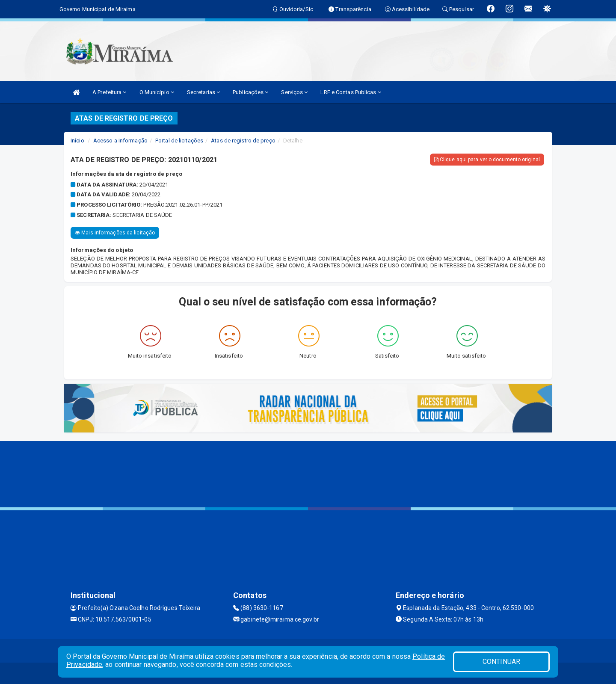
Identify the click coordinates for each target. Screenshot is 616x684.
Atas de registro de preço (243, 141)
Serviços (294, 92)
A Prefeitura (109, 92)
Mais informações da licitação (115, 233)
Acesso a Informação (120, 141)
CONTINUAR (501, 662)
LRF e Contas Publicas (351, 92)
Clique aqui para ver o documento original (487, 160)
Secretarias (203, 92)
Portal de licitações (179, 141)
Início (77, 141)
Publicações (250, 92)
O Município (157, 92)
